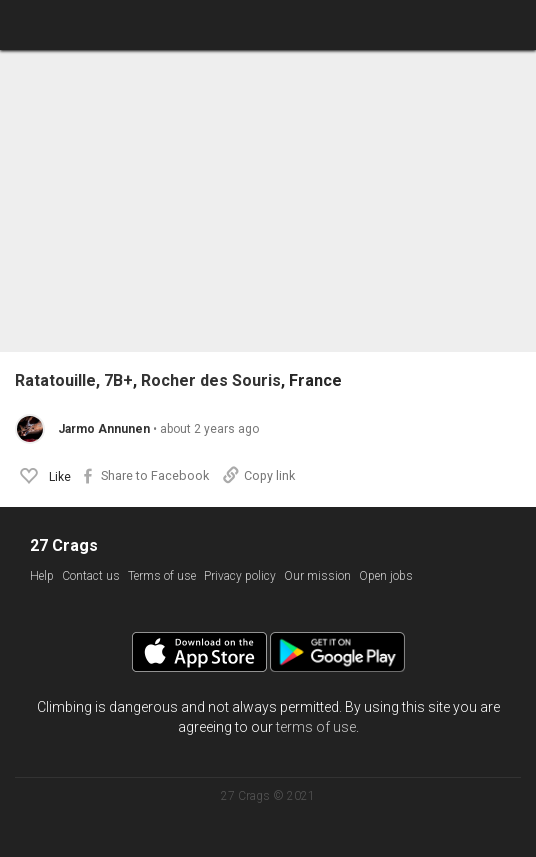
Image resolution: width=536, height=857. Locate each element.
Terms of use (162, 576)
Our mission (317, 576)
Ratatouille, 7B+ (74, 381)
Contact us (91, 576)
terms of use (316, 727)
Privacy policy (240, 576)
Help (42, 576)
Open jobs (386, 576)
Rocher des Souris (211, 381)
